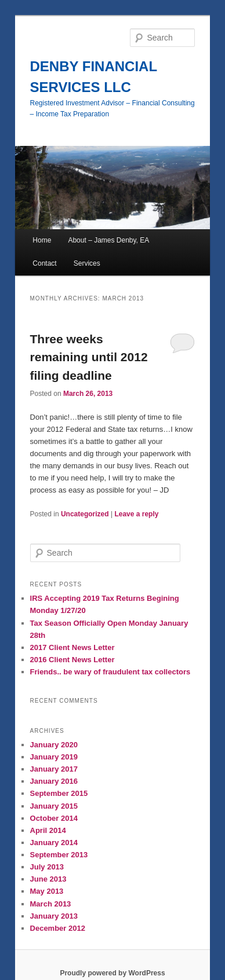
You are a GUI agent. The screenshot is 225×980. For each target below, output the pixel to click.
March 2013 (51, 904)
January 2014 (54, 843)
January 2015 (54, 806)
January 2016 (54, 781)
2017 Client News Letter (72, 647)
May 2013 (47, 891)
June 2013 (48, 879)
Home (42, 240)
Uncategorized (85, 514)
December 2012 (58, 928)
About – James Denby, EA (108, 240)
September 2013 (59, 855)
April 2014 (48, 830)
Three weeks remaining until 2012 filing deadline (89, 357)
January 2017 (54, 769)
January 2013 (54, 916)
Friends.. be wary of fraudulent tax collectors (110, 672)
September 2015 (59, 793)
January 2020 (54, 745)
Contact (44, 263)
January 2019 (54, 757)
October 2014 (54, 818)
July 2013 (47, 867)
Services (87, 263)
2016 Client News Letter (72, 660)
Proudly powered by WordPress (112, 973)
